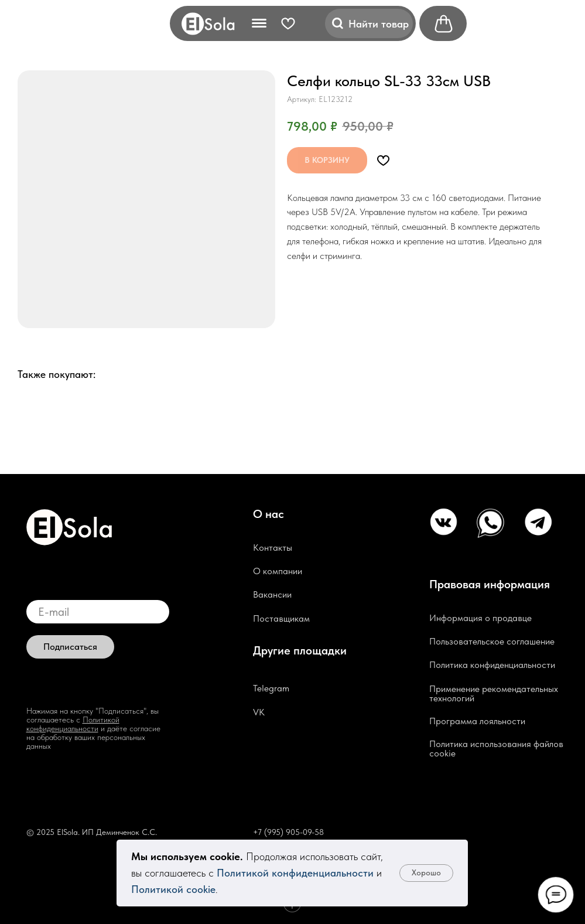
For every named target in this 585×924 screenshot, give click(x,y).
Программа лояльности (477, 721)
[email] (98, 612)
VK (259, 712)
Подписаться (70, 647)
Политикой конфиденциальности (295, 873)
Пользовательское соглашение (492, 641)
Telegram (271, 688)
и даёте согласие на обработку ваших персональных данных (93, 737)
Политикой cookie (173, 889)
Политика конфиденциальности (492, 665)
